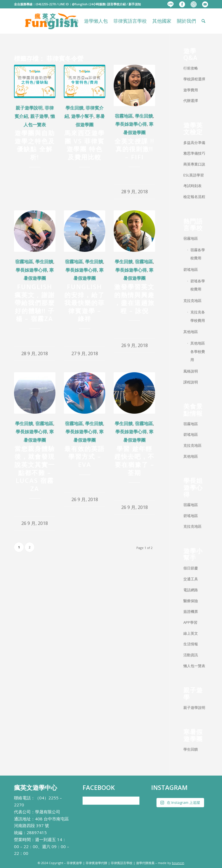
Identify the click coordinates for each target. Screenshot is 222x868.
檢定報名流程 (194, 197)
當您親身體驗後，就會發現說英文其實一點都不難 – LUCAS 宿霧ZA (35, 468)
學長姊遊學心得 (131, 124)
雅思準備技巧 (194, 153)
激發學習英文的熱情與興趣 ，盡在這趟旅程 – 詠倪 (134, 299)
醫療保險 (191, 601)
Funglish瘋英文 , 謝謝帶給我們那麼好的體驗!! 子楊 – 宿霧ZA (35, 302)
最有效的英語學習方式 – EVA (85, 456)
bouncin (178, 863)
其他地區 (191, 332)
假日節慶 (191, 568)
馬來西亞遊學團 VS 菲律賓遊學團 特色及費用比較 (85, 145)
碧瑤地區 (191, 269)
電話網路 (191, 590)
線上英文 (191, 633)
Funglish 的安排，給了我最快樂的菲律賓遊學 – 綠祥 (85, 302)
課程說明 (191, 382)
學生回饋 (74, 108)
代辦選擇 (191, 101)
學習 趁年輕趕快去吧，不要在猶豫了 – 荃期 (134, 460)
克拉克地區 (192, 301)
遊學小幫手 (82, 116)
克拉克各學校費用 (198, 316)
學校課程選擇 (194, 79)
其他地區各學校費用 (198, 351)
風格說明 (191, 371)
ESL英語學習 (194, 175)
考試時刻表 (192, 186)
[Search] (203, 21)
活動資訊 (191, 655)
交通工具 (191, 579)
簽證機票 (191, 611)
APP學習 (190, 622)
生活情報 (191, 644)
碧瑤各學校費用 (198, 285)
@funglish (80, 4)
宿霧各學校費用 (198, 254)
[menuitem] (170, 4)
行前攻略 (191, 68)
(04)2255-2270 (46, 4)
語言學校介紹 (116, 4)
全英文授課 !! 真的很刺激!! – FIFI (134, 149)
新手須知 (135, 4)
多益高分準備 (194, 143)
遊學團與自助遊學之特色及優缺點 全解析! (35, 145)
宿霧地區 (124, 116)
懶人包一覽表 (194, 666)
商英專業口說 (194, 164)
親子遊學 (39, 116)
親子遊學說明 (29, 108)
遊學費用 (191, 90)
